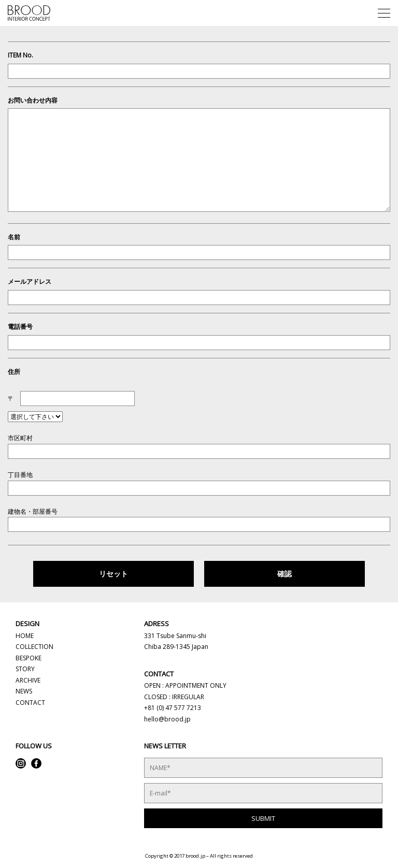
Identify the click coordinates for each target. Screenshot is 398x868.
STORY (25, 669)
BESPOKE (29, 658)
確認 (285, 574)
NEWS (24, 691)
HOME (25, 636)
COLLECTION (34, 647)
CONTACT (30, 703)
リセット (113, 574)
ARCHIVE (28, 680)
